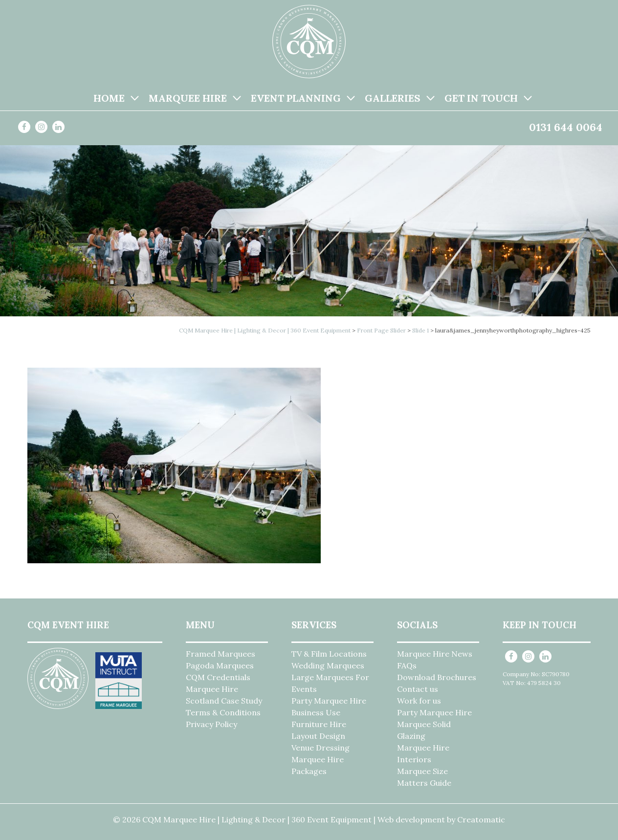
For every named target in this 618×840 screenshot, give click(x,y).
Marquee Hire (188, 98)
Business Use (316, 712)
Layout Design (318, 736)
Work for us (419, 701)
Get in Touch (481, 98)
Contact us (418, 689)
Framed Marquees (221, 654)
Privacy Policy (211, 724)
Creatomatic (481, 819)
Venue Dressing (320, 748)
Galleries (393, 98)
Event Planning (296, 98)
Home (109, 98)
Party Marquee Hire (329, 701)
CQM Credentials (218, 677)
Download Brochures (437, 677)
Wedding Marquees (328, 665)
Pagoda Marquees (220, 665)
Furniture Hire (319, 724)
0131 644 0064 (566, 127)
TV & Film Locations (329, 654)
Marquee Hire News (435, 654)
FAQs (407, 665)
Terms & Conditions (223, 712)
